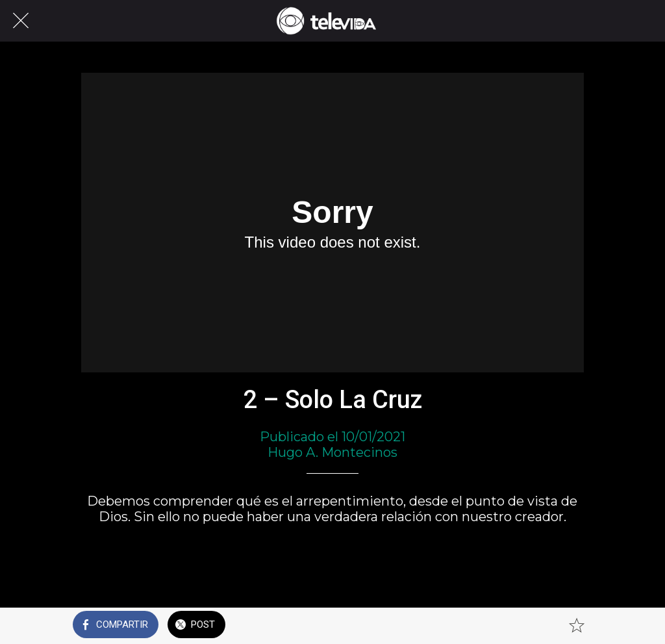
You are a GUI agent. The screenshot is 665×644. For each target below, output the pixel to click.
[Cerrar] (21, 21)
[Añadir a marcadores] (577, 626)
